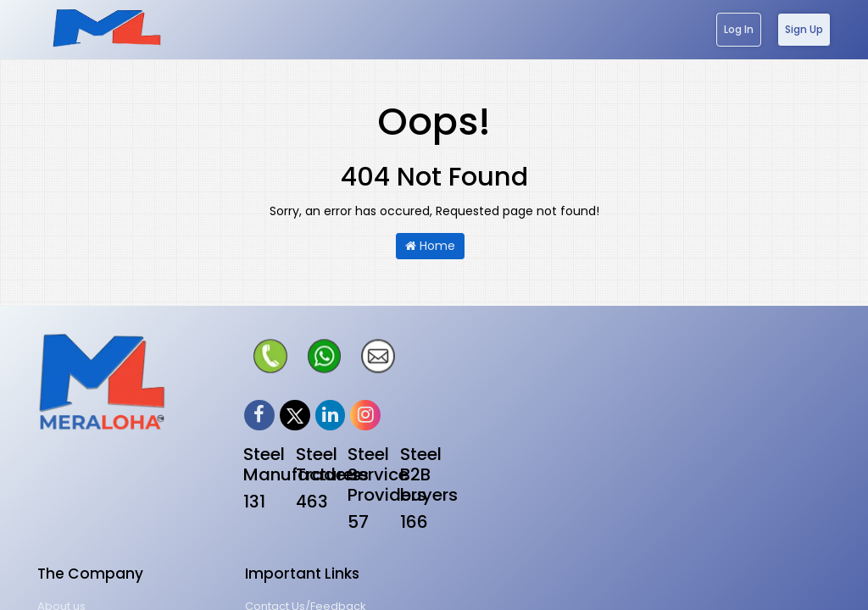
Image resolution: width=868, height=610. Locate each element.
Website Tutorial (692, 436)
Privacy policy (482, 405)
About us (468, 374)
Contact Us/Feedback (708, 374)
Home (430, 246)
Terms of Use (480, 436)
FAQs (662, 466)
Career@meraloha (701, 405)
